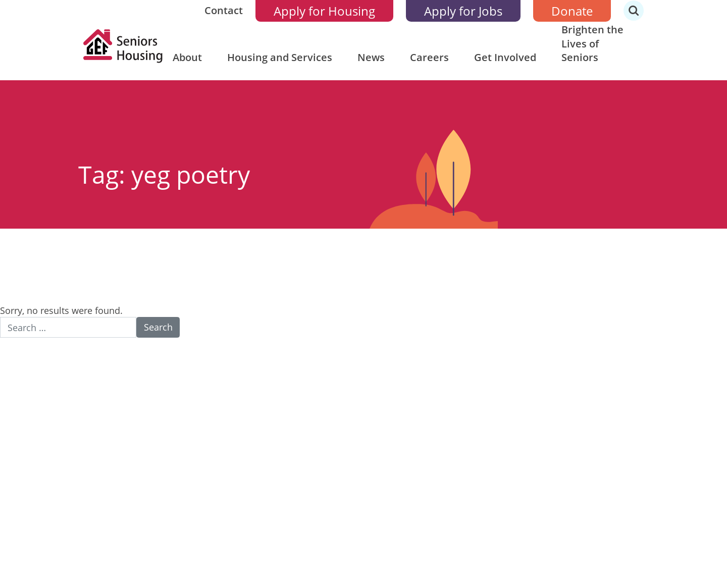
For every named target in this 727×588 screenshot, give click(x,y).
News (371, 57)
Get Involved (505, 57)
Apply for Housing (324, 11)
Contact (224, 10)
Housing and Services (280, 57)
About (187, 57)
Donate (572, 11)
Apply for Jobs (463, 11)
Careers (429, 57)
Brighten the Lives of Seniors (592, 43)
